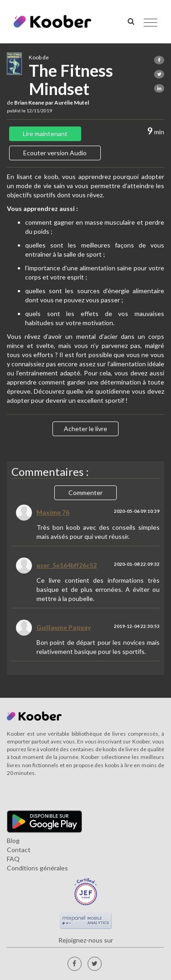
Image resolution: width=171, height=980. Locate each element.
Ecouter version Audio (55, 153)
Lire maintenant (45, 134)
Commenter (85, 493)
